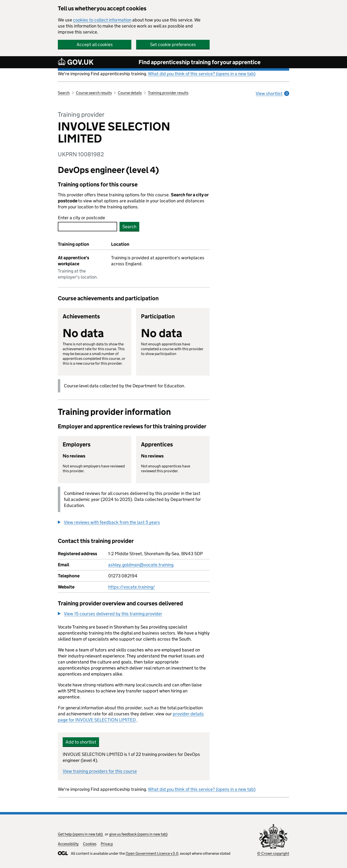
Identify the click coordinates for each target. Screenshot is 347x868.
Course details (130, 93)
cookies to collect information (102, 20)
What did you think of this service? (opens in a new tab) (202, 74)
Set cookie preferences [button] (173, 44)
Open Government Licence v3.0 (152, 853)
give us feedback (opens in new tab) (138, 834)
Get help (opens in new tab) (81, 834)
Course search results (94, 93)
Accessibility (68, 844)
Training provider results (168, 93)
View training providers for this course (100, 771)
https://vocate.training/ (132, 587)
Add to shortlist (81, 742)
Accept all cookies (95, 44)
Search (64, 93)
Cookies (90, 844)
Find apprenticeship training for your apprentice (200, 62)
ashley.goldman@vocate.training (141, 565)
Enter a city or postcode (81, 218)
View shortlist (272, 93)
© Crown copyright (273, 853)
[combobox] (87, 227)
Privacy (107, 844)
